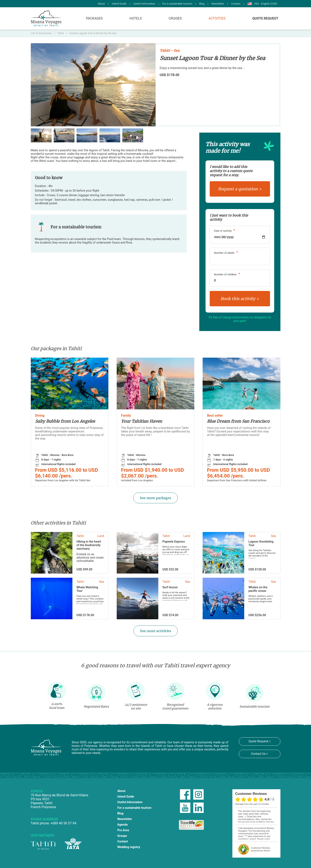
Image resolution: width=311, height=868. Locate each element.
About (101, 4)
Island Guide (119, 4)
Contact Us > (260, 754)
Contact (236, 4)
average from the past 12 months (252, 804)
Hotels (136, 18)
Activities (217, 18)
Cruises (175, 18)
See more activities (156, 631)
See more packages (155, 498)
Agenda (123, 825)
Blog (202, 4)
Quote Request (265, 18)
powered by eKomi (261, 849)
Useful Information (144, 4)
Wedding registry (129, 847)
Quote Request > (260, 741)
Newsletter (218, 4)
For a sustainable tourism (177, 4)
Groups (122, 836)
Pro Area (123, 830)
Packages (94, 18)
